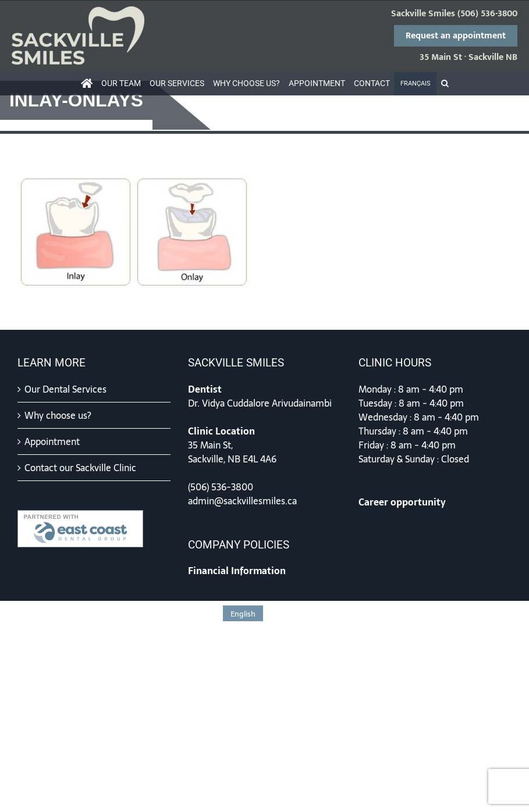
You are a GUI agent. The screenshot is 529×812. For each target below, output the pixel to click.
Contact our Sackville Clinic (80, 468)
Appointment (52, 441)
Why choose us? (58, 415)
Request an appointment (456, 36)
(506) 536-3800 (487, 14)
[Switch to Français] (415, 84)
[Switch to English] (243, 613)
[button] (445, 84)
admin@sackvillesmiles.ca (242, 501)
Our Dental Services (65, 389)
